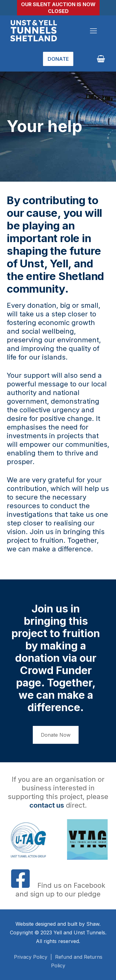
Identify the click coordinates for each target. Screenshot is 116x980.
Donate (58, 59)
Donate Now (56, 735)
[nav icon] (94, 31)
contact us (47, 805)
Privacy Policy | (34, 957)
